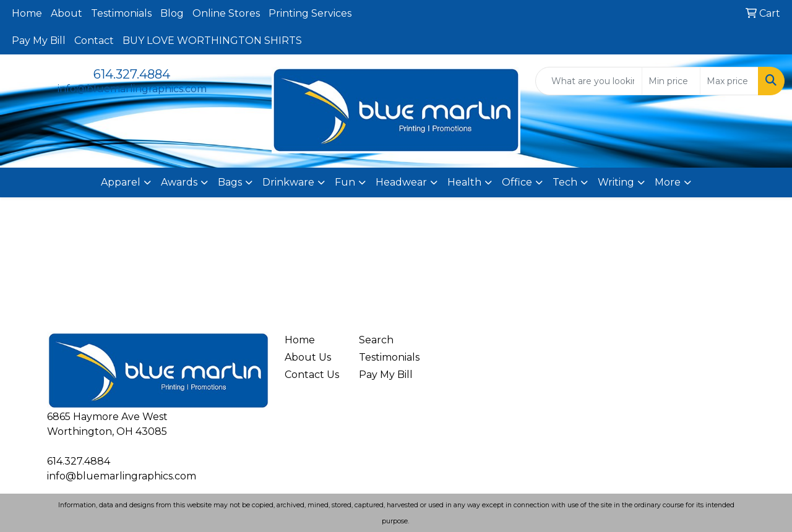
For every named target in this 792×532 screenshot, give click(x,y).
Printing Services (310, 13)
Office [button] (517, 182)
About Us (308, 357)
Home (27, 13)
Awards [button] (179, 182)
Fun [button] (345, 182)
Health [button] (464, 182)
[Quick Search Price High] (729, 81)
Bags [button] (230, 182)
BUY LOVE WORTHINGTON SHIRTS (212, 41)
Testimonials (121, 13)
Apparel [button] (121, 182)
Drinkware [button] (288, 182)
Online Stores (226, 13)
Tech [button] (565, 182)
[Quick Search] (589, 81)
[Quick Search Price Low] (671, 81)
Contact (94, 41)
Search (376, 340)
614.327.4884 (132, 74)
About (67, 13)
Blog (172, 13)
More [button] (668, 182)
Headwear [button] (401, 182)
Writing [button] (616, 182)
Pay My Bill (39, 41)
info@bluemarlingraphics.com (132, 89)
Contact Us (312, 375)
